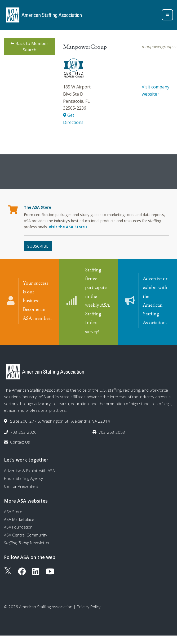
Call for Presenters (21, 486)
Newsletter (27, 542)
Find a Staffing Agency (23, 478)
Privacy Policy (89, 606)
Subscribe (38, 246)
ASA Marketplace (19, 519)
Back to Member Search (29, 47)
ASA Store (13, 511)
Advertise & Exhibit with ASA (29, 470)
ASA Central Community (26, 534)
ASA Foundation (18, 527)
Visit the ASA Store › (68, 227)
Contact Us (20, 442)
